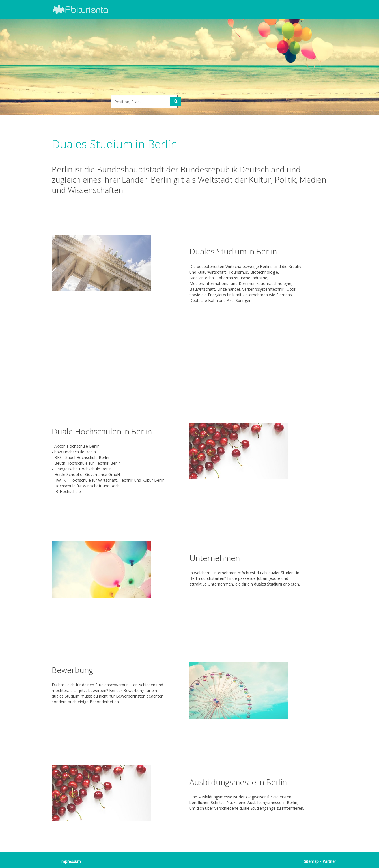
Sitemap (311, 861)
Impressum (71, 861)
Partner (329, 861)
